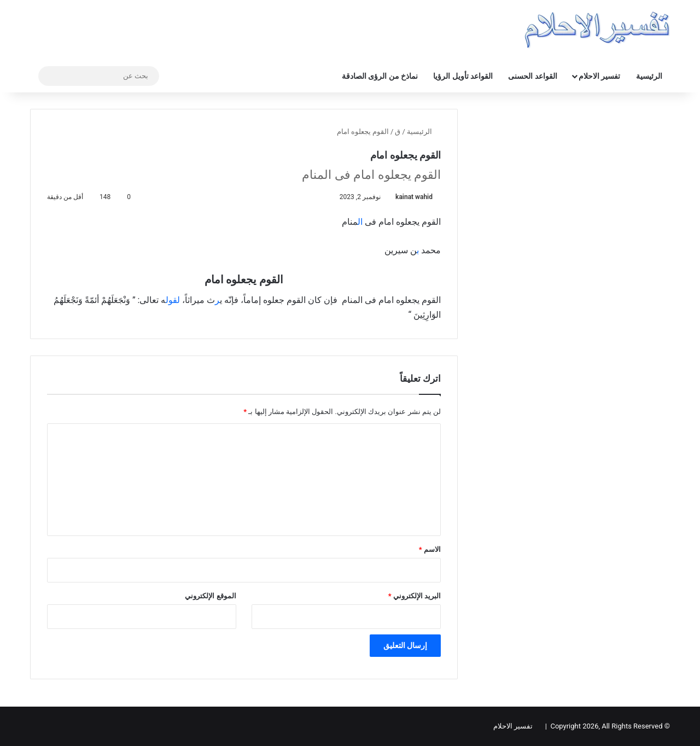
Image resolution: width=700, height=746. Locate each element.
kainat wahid (414, 197)
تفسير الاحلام (599, 76)
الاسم (430, 549)
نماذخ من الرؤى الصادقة (380, 76)
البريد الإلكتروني (415, 596)
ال (361, 222)
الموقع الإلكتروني (210, 596)
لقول (173, 300)
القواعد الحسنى (532, 76)
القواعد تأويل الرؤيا (463, 76)
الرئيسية (649, 76)
